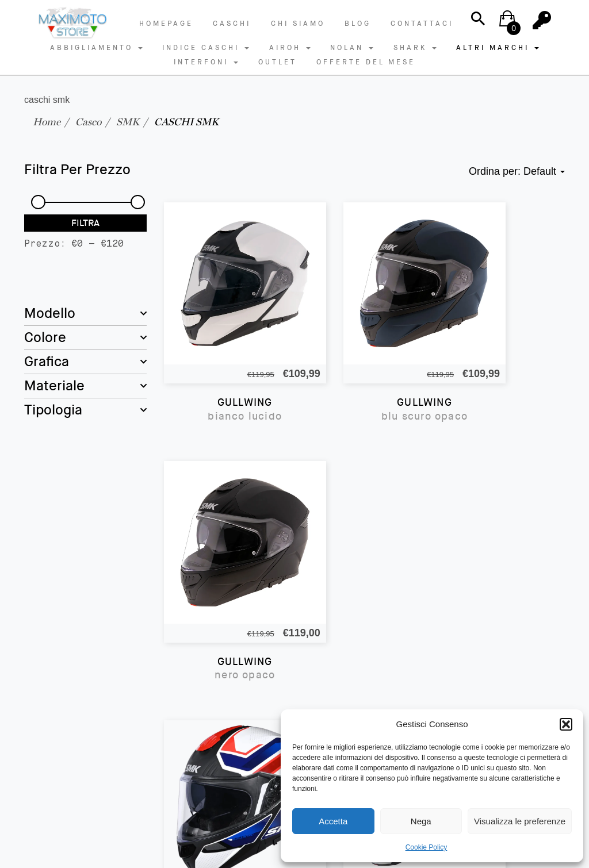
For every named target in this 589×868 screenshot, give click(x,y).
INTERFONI (206, 62)
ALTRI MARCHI (498, 48)
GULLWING (225, 369)
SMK (128, 122)
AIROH (290, 48)
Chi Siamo (298, 24)
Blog (358, 24)
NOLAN (352, 48)
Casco (88, 122)
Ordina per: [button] (517, 171)
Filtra (85, 223)
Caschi (232, 24)
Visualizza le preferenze (520, 821)
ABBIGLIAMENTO (96, 48)
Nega (421, 821)
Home (47, 122)
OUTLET (278, 62)
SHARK (415, 48)
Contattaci (422, 24)
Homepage (166, 24)
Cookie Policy (427, 847)
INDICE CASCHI (206, 48)
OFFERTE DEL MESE (366, 62)
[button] (566, 724)
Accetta (333, 821)
